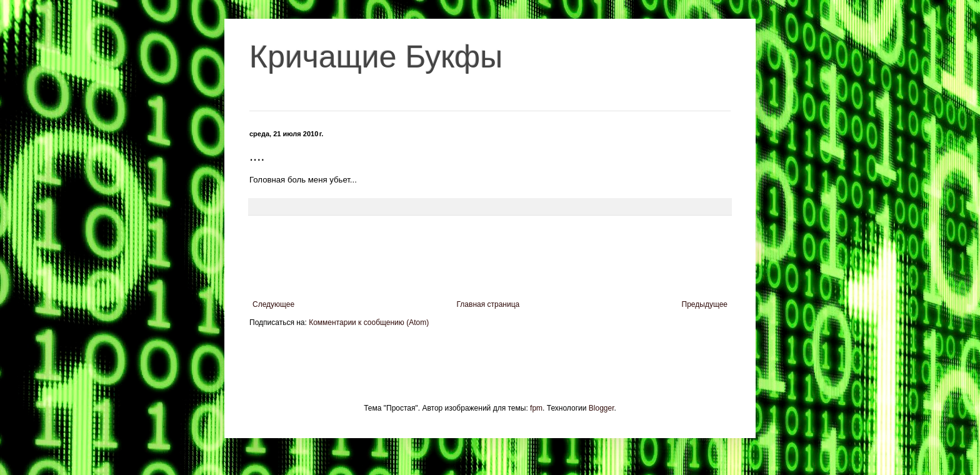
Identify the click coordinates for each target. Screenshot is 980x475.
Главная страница (488, 304)
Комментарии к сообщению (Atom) (369, 322)
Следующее (273, 304)
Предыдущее (705, 304)
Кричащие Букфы (376, 57)
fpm (536, 408)
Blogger (602, 408)
